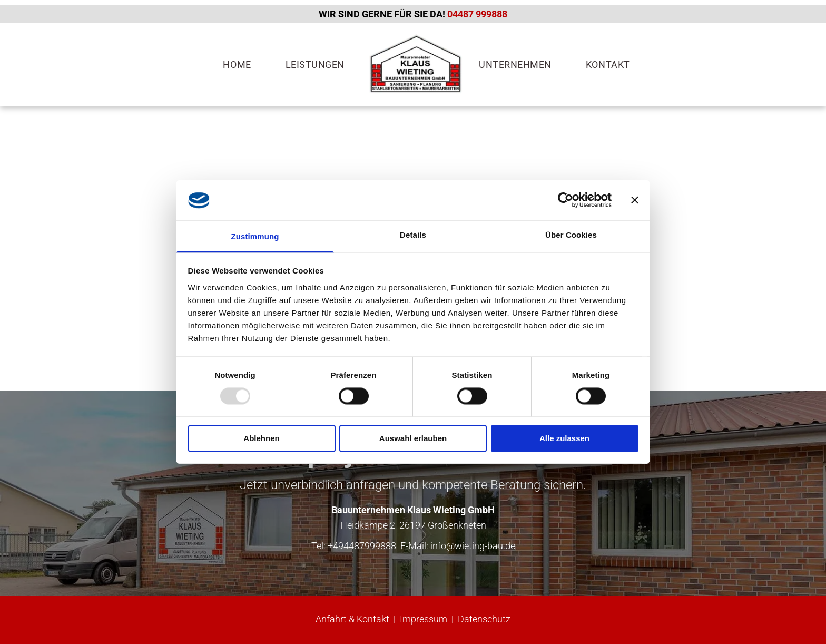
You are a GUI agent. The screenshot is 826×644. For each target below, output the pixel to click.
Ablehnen (261, 438)
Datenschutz (484, 619)
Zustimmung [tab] (255, 236)
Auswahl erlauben (413, 438)
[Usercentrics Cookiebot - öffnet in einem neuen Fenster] (566, 200)
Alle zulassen (564, 438)
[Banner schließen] (635, 200)
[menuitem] (241, 65)
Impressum (424, 619)
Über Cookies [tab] (571, 235)
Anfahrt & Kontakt (352, 619)
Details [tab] (413, 235)
